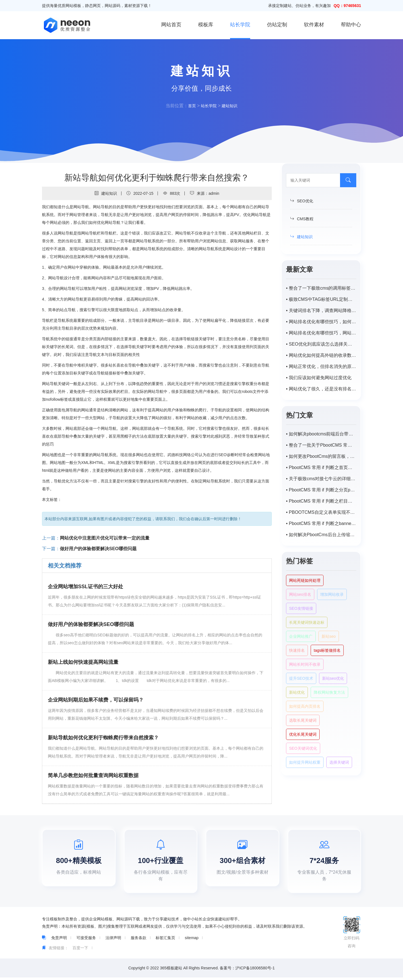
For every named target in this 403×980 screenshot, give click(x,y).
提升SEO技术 (301, 678)
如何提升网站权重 (305, 762)
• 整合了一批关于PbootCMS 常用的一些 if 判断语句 (321, 445)
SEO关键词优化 (303, 748)
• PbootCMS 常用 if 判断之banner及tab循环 (321, 523)
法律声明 (113, 940)
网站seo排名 (300, 594)
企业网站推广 (301, 636)
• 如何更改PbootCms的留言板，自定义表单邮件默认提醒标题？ (321, 456)
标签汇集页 (165, 940)
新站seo (329, 636)
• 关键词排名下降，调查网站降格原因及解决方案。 (321, 310)
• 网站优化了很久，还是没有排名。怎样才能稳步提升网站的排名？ (321, 389)
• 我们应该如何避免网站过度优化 (319, 378)
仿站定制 (277, 25)
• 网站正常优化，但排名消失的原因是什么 (321, 366)
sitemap (192, 940)
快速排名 (297, 650)
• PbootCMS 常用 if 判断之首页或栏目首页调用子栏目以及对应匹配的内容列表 (321, 467)
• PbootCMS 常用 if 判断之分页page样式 (321, 490)
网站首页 (171, 25)
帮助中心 (351, 25)
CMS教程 (302, 219)
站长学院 (240, 25)
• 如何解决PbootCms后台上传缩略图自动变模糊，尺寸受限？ (321, 535)
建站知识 (231, 106)
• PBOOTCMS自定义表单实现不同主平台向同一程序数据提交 (321, 512)
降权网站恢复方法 (329, 692)
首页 (190, 106)
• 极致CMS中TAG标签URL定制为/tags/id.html (321, 299)
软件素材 (314, 25)
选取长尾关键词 (303, 720)
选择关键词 (339, 762)
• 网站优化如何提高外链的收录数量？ (321, 355)
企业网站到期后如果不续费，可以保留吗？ (96, 700)
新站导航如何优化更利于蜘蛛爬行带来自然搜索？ (103, 738)
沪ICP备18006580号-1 (255, 970)
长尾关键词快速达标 (307, 622)
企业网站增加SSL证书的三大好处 (85, 587)
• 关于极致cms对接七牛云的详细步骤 (321, 479)
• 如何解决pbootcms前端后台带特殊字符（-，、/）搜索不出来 (321, 434)
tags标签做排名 (327, 650)
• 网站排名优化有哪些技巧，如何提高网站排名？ (321, 322)
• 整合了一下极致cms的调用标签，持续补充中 (321, 288)
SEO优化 (302, 201)
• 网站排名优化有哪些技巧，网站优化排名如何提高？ (321, 333)
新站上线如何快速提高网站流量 (83, 662)
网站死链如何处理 (305, 580)
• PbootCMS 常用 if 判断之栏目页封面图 (321, 501)
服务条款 (139, 940)
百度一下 (80, 950)
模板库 (206, 25)
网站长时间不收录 (305, 664)
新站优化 (297, 692)
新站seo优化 (333, 678)
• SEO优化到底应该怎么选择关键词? (321, 344)
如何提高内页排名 (305, 706)
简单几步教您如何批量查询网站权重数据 (93, 775)
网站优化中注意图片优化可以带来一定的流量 (105, 538)
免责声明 (59, 940)
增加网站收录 (332, 594)
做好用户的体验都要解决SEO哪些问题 (98, 549)
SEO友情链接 (301, 608)
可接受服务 (86, 940)
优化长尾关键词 (303, 734)
